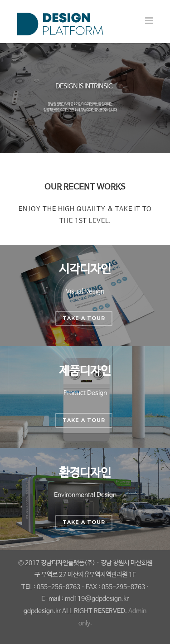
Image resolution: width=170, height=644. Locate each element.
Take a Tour (84, 318)
